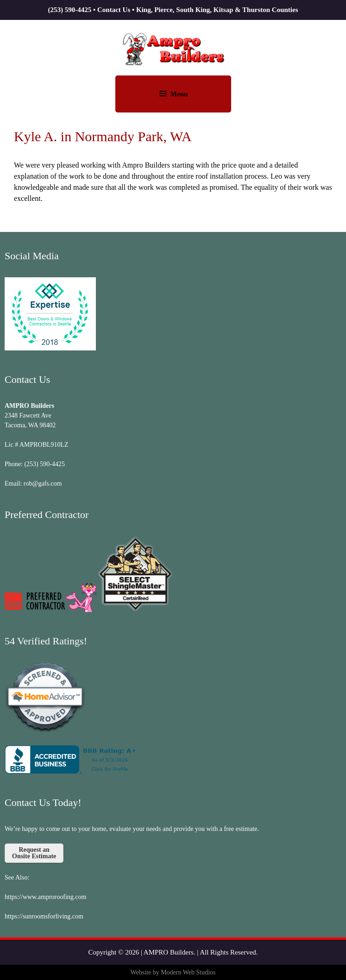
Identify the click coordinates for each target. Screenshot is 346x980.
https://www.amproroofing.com (45, 897)
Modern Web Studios (188, 972)
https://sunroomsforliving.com (44, 916)
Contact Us (114, 10)
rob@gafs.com (43, 484)
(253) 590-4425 (69, 10)
